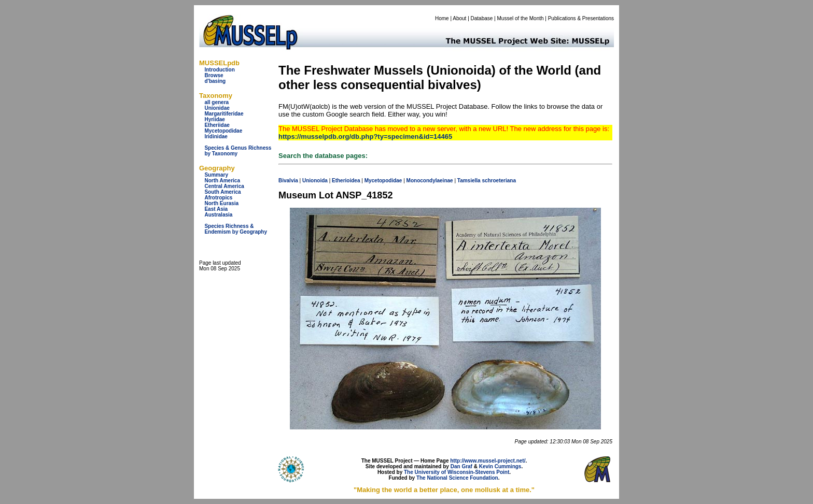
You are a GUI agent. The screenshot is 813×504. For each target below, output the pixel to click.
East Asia (216, 209)
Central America (224, 186)
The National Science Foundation (457, 478)
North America (222, 181)
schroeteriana (499, 181)
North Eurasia (221, 203)
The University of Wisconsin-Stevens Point (457, 472)
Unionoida (315, 181)
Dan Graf (461, 466)
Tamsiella (469, 181)
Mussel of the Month (521, 18)
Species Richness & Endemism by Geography (236, 229)
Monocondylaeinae (430, 181)
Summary (216, 175)
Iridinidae (216, 136)
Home (442, 18)
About (459, 18)
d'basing (215, 81)
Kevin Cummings (500, 466)
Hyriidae (214, 119)
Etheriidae (217, 125)
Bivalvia (288, 181)
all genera (216, 102)
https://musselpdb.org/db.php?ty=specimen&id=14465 (365, 136)
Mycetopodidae (223, 131)
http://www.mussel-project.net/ (488, 461)
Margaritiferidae (224, 114)
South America (222, 192)
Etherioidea (346, 181)
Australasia (218, 215)
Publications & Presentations (581, 18)
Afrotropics (218, 198)
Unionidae (217, 108)
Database (482, 18)
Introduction (219, 70)
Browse (214, 75)
